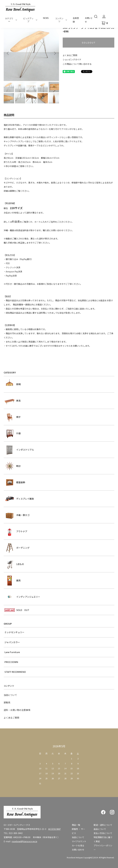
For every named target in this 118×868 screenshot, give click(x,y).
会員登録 (76, 20)
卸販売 (7, 702)
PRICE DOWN (11, 662)
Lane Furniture (12, 652)
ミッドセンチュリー (14, 632)
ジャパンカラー (12, 642)
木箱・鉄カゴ (17, 515)
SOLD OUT (17, 610)
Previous (8, 53)
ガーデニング (17, 548)
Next (55, 53)
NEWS (46, 18)
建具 (13, 580)
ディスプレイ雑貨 (19, 499)
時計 (13, 466)
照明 (13, 384)
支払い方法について (103, 833)
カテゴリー (9, 20)
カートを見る (78, 845)
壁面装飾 (15, 482)
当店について (10, 695)
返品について (100, 829)
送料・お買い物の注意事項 (17, 710)
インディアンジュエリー (22, 597)
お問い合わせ (78, 850)
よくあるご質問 (70, 55)
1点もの (14, 564)
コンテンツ (59, 20)
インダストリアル (19, 450)
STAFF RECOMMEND (15, 672)
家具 (13, 401)
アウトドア (16, 531)
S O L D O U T (88, 43)
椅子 (13, 417)
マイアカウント (79, 841)
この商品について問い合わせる (77, 64)
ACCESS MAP (54, 829)
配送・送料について (103, 825)
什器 (13, 433)
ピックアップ (28, 20)
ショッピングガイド (72, 59)
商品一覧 (76, 825)
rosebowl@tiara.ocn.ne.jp (24, 841)
